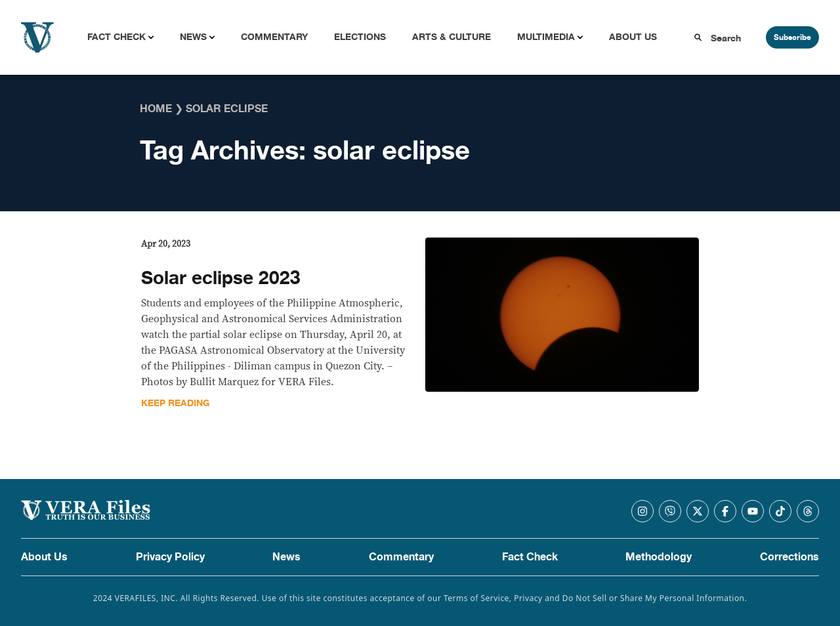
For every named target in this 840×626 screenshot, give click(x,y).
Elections (360, 37)
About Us (633, 37)
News (193, 37)
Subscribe (792, 37)
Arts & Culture (451, 37)
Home (156, 109)
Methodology (659, 557)
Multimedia (546, 37)
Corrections (789, 557)
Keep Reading (176, 403)
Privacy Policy (170, 557)
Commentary (274, 37)
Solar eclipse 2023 (221, 278)
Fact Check (116, 37)
